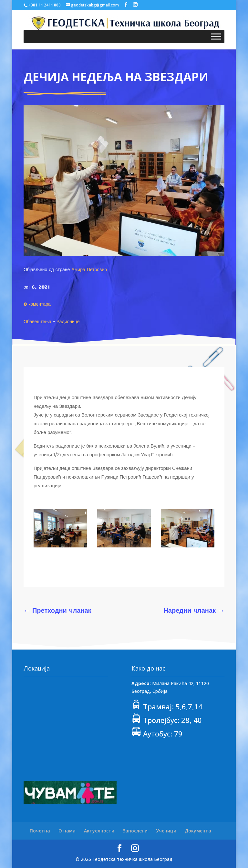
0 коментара (37, 304)
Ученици (166, 831)
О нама (67, 831)
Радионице (68, 321)
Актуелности (99, 831)
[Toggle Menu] (216, 36)
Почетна (40, 831)
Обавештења (37, 321)
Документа (198, 831)
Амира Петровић (89, 269)
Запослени (135, 831)
